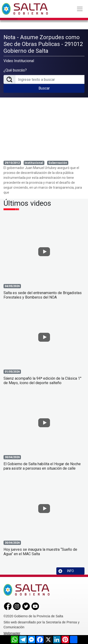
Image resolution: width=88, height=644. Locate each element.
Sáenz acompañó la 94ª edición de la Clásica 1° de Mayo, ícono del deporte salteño (42, 381)
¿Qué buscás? (15, 70)
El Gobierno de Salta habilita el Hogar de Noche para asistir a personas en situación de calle (42, 466)
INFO (66, 571)
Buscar (44, 88)
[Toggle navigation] (80, 9)
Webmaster (12, 633)
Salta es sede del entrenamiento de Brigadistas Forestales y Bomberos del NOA (43, 295)
